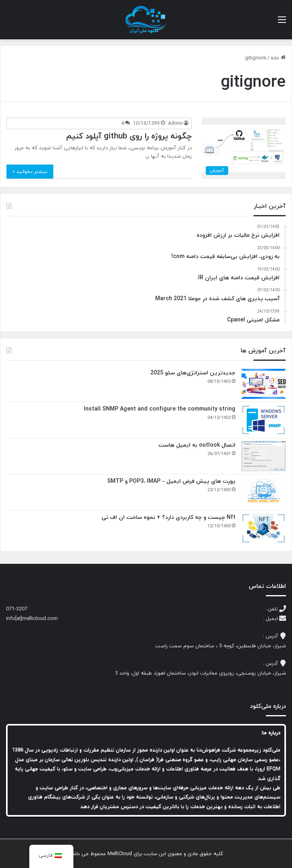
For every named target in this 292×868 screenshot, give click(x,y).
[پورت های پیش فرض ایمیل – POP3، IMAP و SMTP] (264, 492)
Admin (175, 123)
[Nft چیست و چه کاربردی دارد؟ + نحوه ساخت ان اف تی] (264, 528)
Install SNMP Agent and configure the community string (159, 409)
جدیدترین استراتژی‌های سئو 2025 (193, 373)
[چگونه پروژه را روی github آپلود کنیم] (244, 148)
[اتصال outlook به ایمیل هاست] (264, 456)
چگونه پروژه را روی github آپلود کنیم (129, 136)
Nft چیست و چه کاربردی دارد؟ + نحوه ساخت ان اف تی (168, 517)
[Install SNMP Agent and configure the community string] (264, 420)
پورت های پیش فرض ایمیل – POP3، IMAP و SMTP (171, 481)
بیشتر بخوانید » (30, 171)
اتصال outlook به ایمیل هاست (197, 445)
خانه (278, 58)
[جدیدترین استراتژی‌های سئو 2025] (264, 384)
